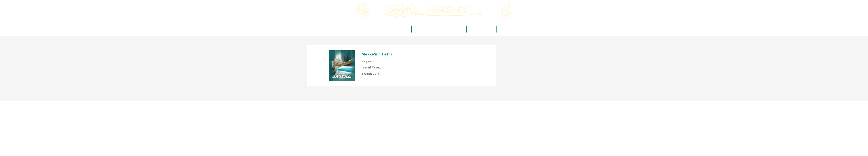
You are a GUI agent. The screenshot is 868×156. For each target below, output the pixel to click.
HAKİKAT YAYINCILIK (395, 29)
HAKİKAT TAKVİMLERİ (512, 29)
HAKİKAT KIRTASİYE (480, 29)
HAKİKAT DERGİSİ (424, 29)
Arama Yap (546, 16)
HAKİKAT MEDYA (452, 29)
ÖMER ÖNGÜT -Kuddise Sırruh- (360, 29)
